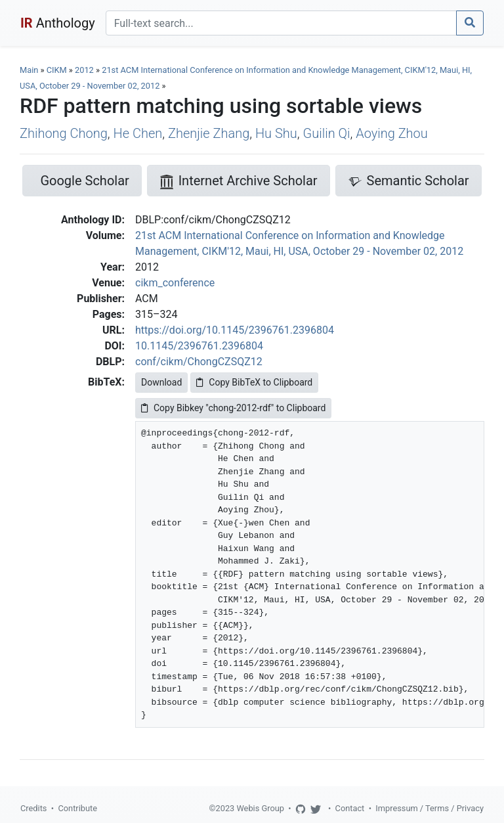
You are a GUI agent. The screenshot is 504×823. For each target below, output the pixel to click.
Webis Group (260, 808)
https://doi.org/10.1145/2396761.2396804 (235, 330)
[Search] (281, 23)
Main (29, 70)
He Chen (138, 133)
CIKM (57, 70)
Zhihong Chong (64, 133)
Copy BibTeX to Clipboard (254, 382)
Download (161, 382)
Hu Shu (276, 133)
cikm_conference (175, 283)
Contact (350, 808)
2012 (84, 70)
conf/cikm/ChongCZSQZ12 (199, 362)
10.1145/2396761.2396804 (199, 346)
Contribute (77, 808)
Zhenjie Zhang (209, 133)
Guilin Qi (327, 133)
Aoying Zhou (392, 133)
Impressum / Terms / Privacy (430, 808)
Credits (33, 808)
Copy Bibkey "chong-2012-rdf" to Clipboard (233, 408)
